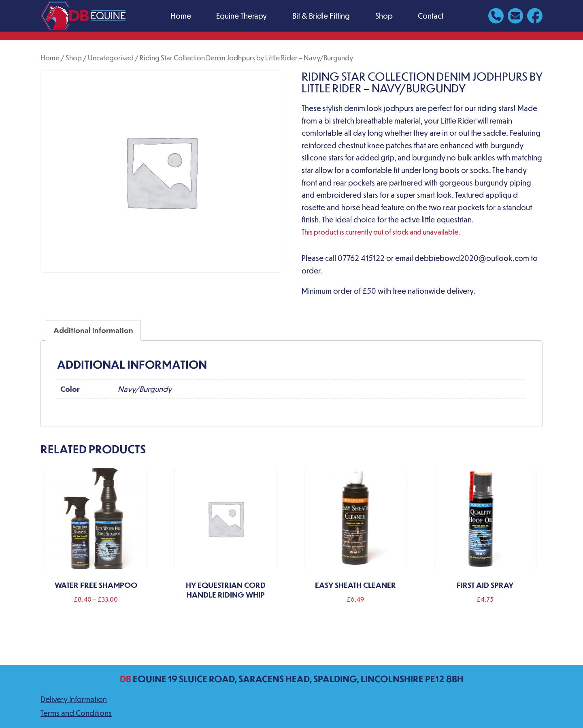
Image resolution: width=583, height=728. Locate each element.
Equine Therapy (241, 16)
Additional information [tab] (93, 330)
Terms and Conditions (76, 713)
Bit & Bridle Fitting (321, 16)
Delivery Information (74, 699)
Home (181, 16)
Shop (384, 16)
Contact (431, 16)
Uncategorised (111, 58)
